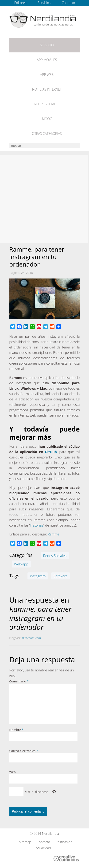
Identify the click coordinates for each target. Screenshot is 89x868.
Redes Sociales (47, 104)
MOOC (47, 119)
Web (13, 772)
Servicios (44, 3)
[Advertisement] (44, 199)
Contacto (68, 3)
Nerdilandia (51, 833)
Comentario (19, 681)
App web (47, 75)
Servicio (47, 45)
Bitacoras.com (31, 638)
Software (60, 576)
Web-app (21, 564)
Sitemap (25, 842)
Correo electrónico (24, 751)
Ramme (54, 534)
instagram (38, 576)
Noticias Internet (47, 89)
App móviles (47, 60)
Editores (20, 3)
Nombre (17, 730)
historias (37, 525)
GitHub (51, 452)
